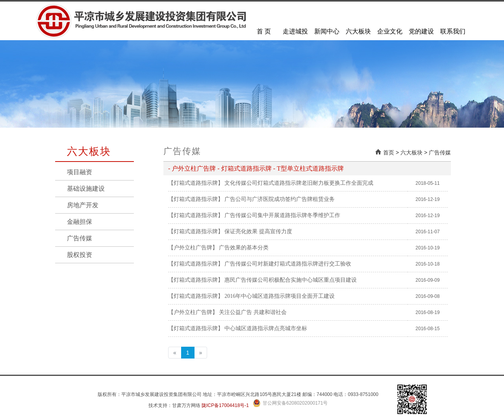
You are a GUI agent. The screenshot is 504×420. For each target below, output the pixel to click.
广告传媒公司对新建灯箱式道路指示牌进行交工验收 (288, 264)
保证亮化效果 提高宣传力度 (258, 231)
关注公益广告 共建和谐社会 (253, 312)
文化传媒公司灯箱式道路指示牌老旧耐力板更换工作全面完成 (299, 183)
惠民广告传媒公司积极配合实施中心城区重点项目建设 (291, 280)
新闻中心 (327, 31)
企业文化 (390, 31)
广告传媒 (440, 152)
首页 (389, 152)
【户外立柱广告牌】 (193, 248)
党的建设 (421, 31)
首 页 (264, 31)
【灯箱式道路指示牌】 (196, 183)
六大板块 (358, 31)
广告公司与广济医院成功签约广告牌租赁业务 (280, 199)
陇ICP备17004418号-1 (225, 405)
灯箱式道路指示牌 (246, 168)
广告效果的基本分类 (244, 248)
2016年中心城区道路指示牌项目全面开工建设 (280, 296)
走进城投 (295, 31)
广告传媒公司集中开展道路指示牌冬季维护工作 (282, 215)
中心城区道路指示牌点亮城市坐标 (266, 328)
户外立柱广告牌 (194, 168)
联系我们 (453, 31)
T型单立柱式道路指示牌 (310, 168)
